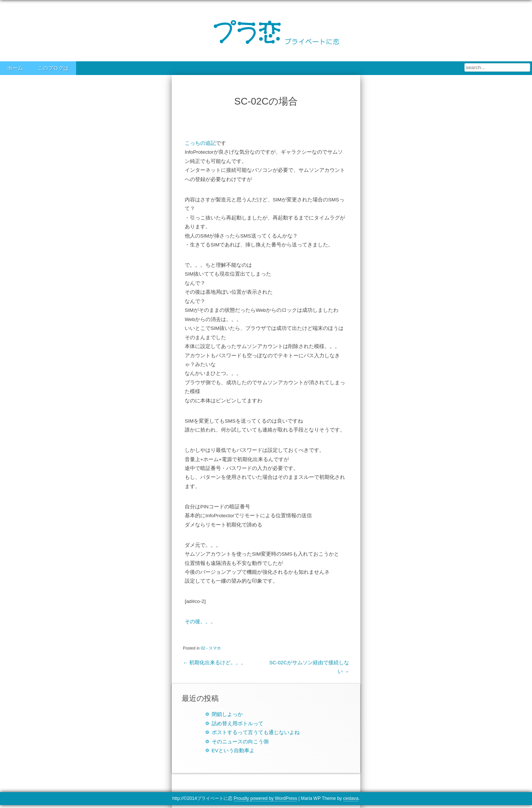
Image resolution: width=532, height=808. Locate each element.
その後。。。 (200, 622)
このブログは (53, 68)
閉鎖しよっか (227, 714)
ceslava (351, 798)
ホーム (15, 68)
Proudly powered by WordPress (266, 798)
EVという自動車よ (233, 751)
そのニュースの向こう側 (240, 742)
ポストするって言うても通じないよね (256, 732)
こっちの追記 (200, 143)
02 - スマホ (211, 648)
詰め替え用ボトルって (238, 724)
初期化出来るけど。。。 (214, 663)
